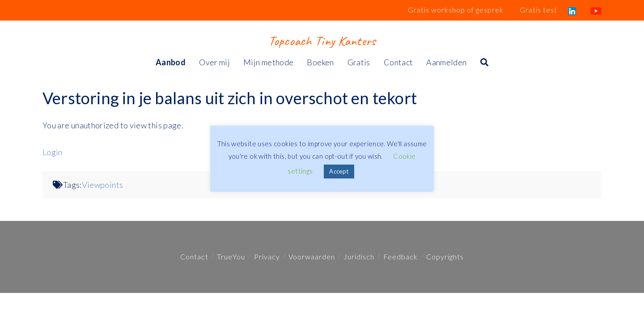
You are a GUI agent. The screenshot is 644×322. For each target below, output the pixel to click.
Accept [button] (339, 171)
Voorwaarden (312, 256)
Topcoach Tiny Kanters (322, 41)
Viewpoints (103, 185)
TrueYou (231, 256)
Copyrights (445, 256)
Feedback (400, 256)
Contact (194, 256)
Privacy (267, 256)
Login (53, 152)
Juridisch (359, 256)
